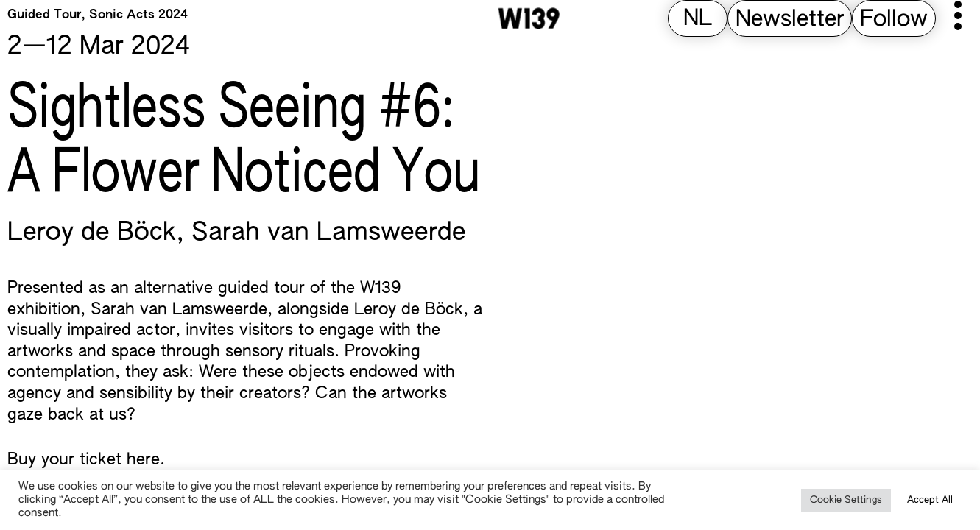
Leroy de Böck (92, 233)
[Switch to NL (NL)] (698, 20)
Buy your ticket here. (86, 460)
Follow (894, 20)
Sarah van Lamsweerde (329, 233)
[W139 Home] (529, 18)
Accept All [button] (930, 500)
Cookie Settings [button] (846, 500)
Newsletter (790, 20)
